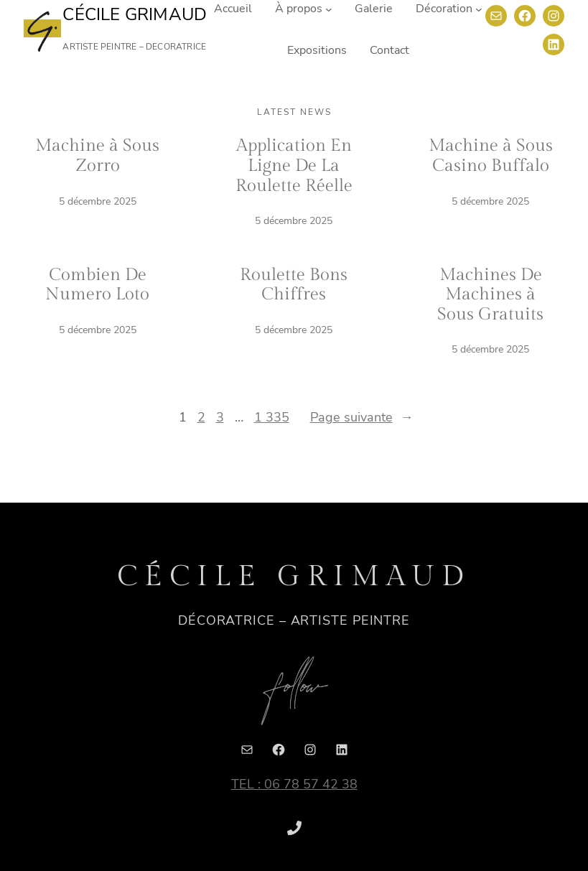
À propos (299, 9)
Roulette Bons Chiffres (294, 285)
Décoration (444, 9)
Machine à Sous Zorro (97, 156)
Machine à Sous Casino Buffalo (491, 156)
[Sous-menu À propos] (329, 9)
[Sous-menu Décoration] (479, 9)
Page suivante (362, 418)
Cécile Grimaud (135, 14)
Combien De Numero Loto (97, 285)
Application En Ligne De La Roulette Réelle (294, 166)
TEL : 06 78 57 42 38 (294, 784)
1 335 (272, 417)
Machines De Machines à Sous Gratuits (490, 295)
